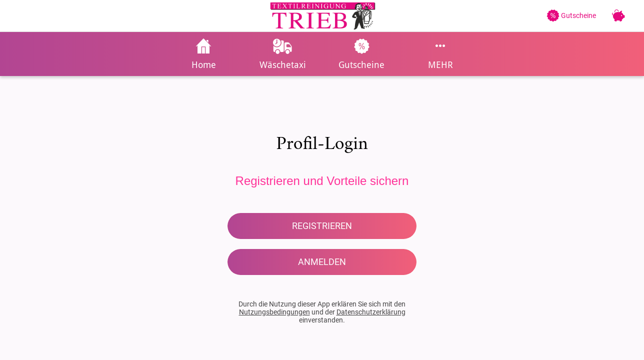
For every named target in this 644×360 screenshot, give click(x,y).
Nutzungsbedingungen (274, 312)
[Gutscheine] (576, 15)
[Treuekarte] (618, 16)
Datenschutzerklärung (371, 312)
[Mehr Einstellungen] (440, 54)
